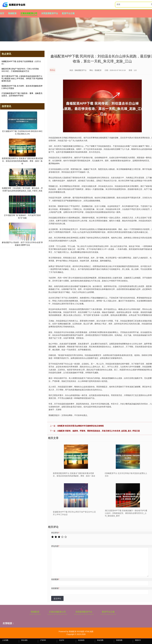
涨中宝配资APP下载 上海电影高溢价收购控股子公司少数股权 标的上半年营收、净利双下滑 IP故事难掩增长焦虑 (22, 79)
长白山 (52, 70)
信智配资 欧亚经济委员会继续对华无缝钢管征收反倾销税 (80, 426)
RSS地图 (80, 631)
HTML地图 (89, 631)
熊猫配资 (12, 13)
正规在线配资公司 (29, 13)
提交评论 (57, 599)
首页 (2, 13)
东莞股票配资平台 (50, 13)
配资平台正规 (68, 13)
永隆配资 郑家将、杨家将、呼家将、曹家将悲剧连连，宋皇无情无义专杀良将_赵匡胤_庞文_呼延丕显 (99, 431)
